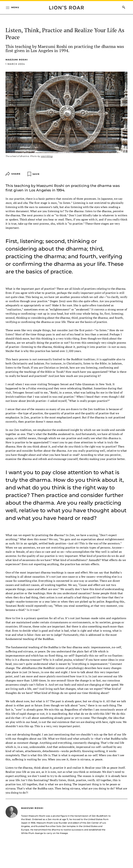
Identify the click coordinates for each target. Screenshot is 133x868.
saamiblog (47, 156)
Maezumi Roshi (17, 60)
